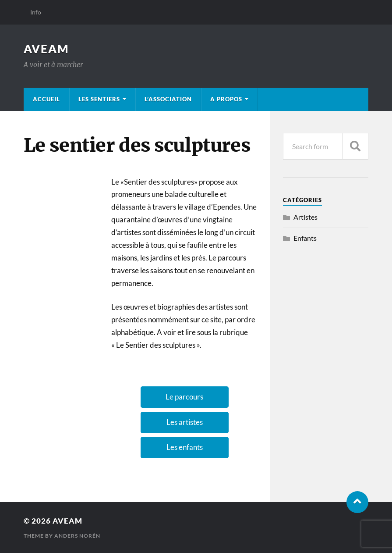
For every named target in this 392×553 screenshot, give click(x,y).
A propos (226, 99)
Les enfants (185, 447)
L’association (168, 99)
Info (36, 12)
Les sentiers (99, 99)
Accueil (46, 99)
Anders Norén (77, 536)
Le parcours (184, 397)
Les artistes (185, 422)
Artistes (305, 217)
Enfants (305, 238)
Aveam (46, 49)
